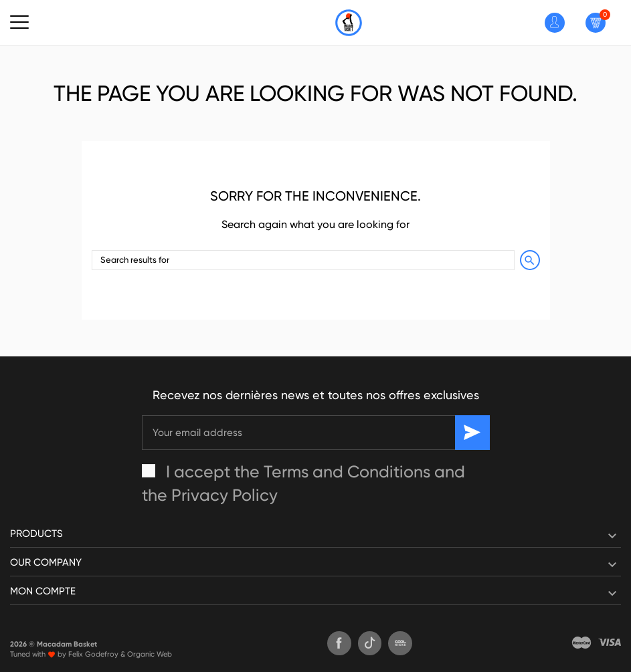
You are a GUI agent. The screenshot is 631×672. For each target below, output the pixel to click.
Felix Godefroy (93, 654)
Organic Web (150, 654)
